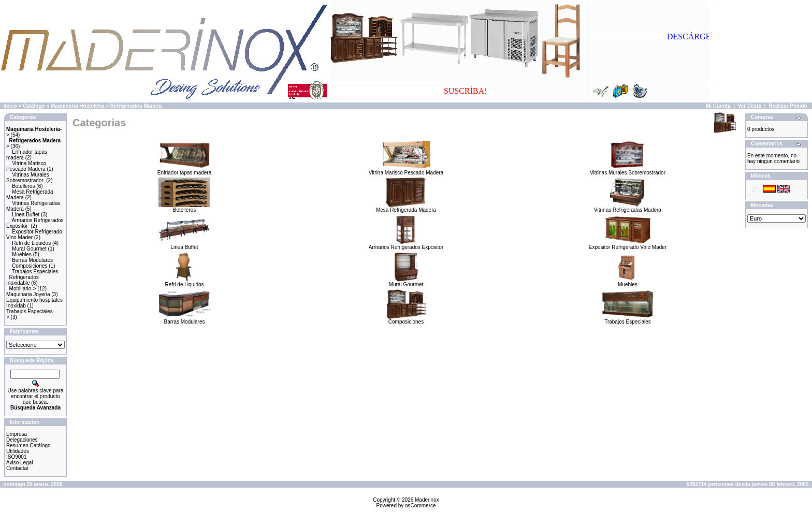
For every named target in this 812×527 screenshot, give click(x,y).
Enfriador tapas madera (185, 170)
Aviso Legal (20, 463)
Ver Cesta (750, 106)
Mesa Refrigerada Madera (406, 208)
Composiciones (30, 266)
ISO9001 (16, 457)
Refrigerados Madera (136, 106)
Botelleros (23, 186)
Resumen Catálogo (28, 445)
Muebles (22, 254)
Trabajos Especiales (35, 272)
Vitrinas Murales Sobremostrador (28, 178)
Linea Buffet (26, 215)
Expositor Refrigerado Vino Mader (628, 245)
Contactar (17, 468)
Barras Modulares (32, 260)
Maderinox (427, 500)
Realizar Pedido (788, 106)
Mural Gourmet (29, 249)
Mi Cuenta (718, 106)
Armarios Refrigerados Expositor (406, 245)
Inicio (10, 106)
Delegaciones (22, 440)
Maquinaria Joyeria (28, 294)
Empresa (17, 434)
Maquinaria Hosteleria (78, 106)
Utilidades (18, 451)
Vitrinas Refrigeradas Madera (628, 208)
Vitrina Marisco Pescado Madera (26, 166)
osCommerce (420, 506)
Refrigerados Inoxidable (23, 280)
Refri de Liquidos (31, 243)
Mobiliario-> (23, 289)
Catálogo (34, 106)
